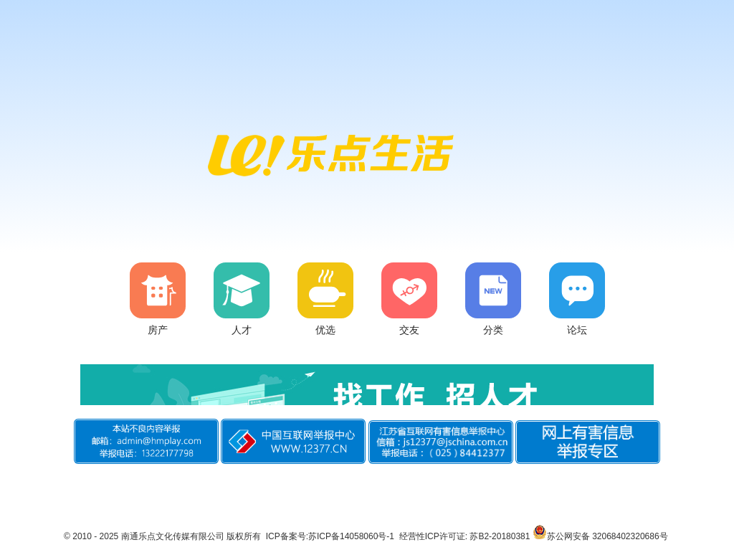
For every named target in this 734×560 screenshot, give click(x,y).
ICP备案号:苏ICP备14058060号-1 (330, 536)
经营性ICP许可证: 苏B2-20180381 (465, 536)
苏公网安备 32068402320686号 (600, 536)
